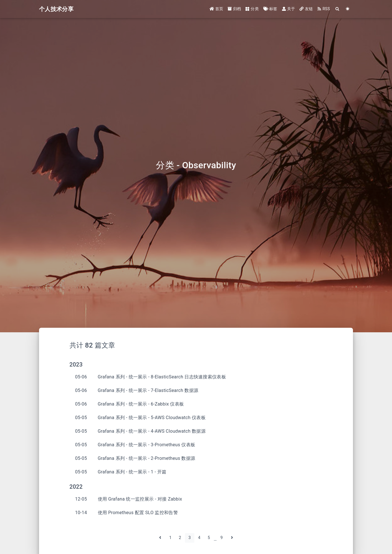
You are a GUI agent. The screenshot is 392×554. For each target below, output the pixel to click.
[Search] (338, 9)
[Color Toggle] (348, 9)
